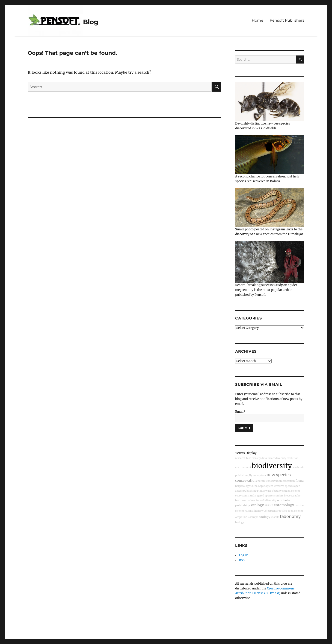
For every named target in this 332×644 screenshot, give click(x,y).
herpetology (242, 486)
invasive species (284, 486)
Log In (244, 555)
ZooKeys (253, 517)
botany (277, 491)
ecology (257, 505)
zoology (264, 517)
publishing (250, 491)
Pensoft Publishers (287, 20)
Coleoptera (270, 511)
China (254, 486)
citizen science (291, 491)
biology (240, 522)
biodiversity (272, 466)
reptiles (282, 511)
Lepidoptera (266, 486)
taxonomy (290, 516)
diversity (271, 500)
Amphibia (241, 517)
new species (279, 475)
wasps (269, 491)
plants (261, 491)
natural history (254, 511)
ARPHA (269, 506)
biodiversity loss (245, 500)
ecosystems (242, 496)
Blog (91, 22)
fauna (300, 481)
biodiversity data (256, 458)
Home (258, 20)
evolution (293, 458)
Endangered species (262, 496)
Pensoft (260, 500)
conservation (246, 481)
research (240, 458)
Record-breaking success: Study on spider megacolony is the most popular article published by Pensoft (266, 290)
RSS (242, 560)
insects (275, 517)
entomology (284, 505)
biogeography (292, 496)
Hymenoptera (257, 475)
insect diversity (277, 458)
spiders (279, 496)
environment (243, 467)
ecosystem (289, 481)
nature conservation (270, 481)
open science (295, 511)
